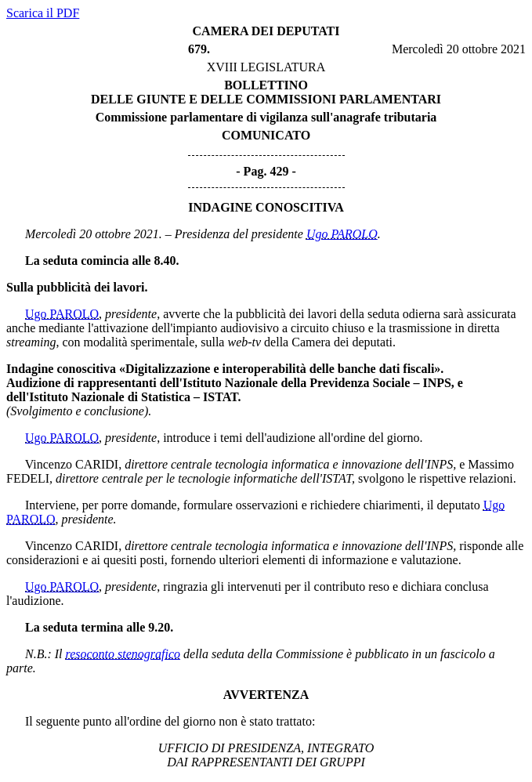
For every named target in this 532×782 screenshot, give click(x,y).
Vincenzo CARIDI (72, 464)
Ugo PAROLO (342, 234)
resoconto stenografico (123, 654)
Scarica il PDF (43, 13)
